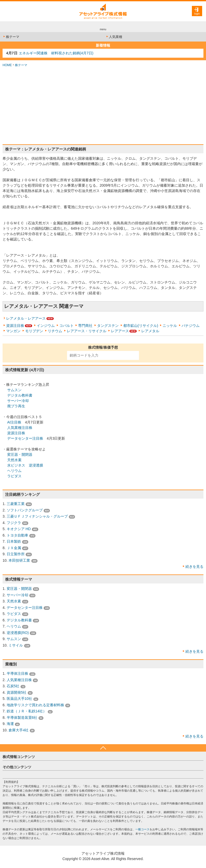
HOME (7, 65)
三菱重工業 (16, 504)
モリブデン (34, 331)
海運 (10, 724)
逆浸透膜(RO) (18, 633)
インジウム (46, 326)
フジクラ (14, 523)
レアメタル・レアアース (26, 318)
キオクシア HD (19, 529)
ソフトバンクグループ (25, 510)
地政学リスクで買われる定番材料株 (35, 705)
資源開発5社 (17, 692)
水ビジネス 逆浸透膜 (25, 465)
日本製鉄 (14, 541)
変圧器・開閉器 (20, 455)
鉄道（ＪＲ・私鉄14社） (27, 711)
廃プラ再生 (16, 406)
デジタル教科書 (20, 395)
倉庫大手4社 (18, 730)
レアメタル (150, 331)
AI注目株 (14, 422)
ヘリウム (14, 471)
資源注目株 (15, 326)
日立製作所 (16, 554)
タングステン (108, 326)
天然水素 (14, 460)
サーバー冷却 (18, 401)
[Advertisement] (103, 106)
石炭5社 (13, 686)
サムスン (14, 390)
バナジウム (191, 326)
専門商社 (85, 326)
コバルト (67, 326)
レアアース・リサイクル (87, 331)
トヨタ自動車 (17, 535)
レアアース (120, 331)
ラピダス (14, 476)
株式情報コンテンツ (19, 757)
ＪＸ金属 (14, 548)
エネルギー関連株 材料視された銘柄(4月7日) (56, 53)
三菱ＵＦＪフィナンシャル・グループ (37, 516)
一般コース (142, 829)
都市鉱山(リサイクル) (141, 326)
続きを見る (194, 567)
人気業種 (114, 37)
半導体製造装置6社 (22, 718)
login (197, 14)
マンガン (13, 331)
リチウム (55, 331)
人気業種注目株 (20, 428)
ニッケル (170, 326)
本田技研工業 (19, 560)
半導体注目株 (17, 673)
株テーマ (11, 37)
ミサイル (16, 645)
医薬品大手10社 (20, 699)
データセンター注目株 (25, 438)
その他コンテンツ (17, 767)
